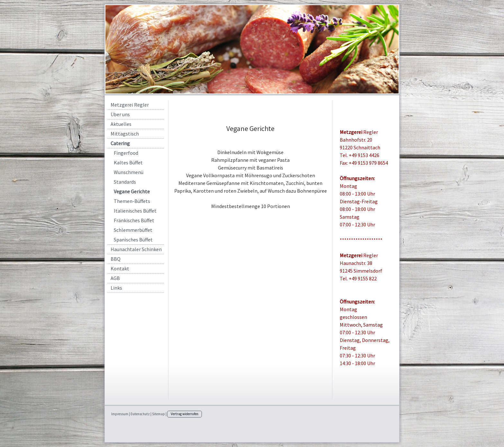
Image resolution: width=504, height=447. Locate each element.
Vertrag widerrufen (184, 414)
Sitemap (158, 414)
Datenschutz (140, 414)
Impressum (120, 414)
